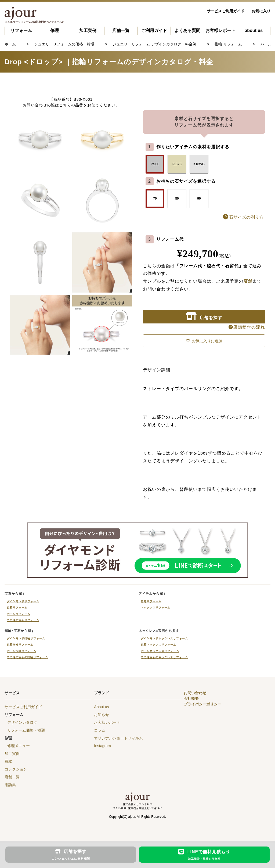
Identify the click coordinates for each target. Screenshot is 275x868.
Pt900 (155, 164)
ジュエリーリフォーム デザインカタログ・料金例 (154, 44)
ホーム (10, 44)
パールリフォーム (19, 614)
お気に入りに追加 (204, 341)
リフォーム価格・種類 (26, 730)
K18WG (199, 164)
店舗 (248, 281)
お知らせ (102, 715)
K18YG (177, 164)
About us (101, 707)
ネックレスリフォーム (155, 608)
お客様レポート (220, 30)
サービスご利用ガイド (226, 11)
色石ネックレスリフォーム (158, 645)
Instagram (102, 746)
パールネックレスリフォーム (160, 651)
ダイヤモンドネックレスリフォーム (164, 638)
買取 (8, 761)
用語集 (10, 785)
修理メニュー (19, 746)
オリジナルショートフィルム (118, 738)
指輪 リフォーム (228, 44)
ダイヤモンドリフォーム (23, 601)
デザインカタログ (22, 722)
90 (199, 199)
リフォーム (21, 30)
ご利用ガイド (154, 30)
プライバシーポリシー (202, 704)
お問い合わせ (195, 693)
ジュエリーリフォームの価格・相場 (64, 44)
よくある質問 (187, 30)
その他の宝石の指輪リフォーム (27, 657)
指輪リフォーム (151, 601)
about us (254, 30)
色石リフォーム (17, 608)
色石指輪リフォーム (20, 645)
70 (155, 199)
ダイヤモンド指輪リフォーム (26, 638)
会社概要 (191, 698)
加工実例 (88, 30)
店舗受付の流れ (247, 327)
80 (177, 199)
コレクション (16, 769)
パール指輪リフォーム (21, 651)
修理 (55, 30)
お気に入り (261, 11)
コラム (100, 730)
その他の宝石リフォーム (23, 620)
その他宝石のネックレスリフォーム (164, 657)
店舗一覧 (121, 30)
